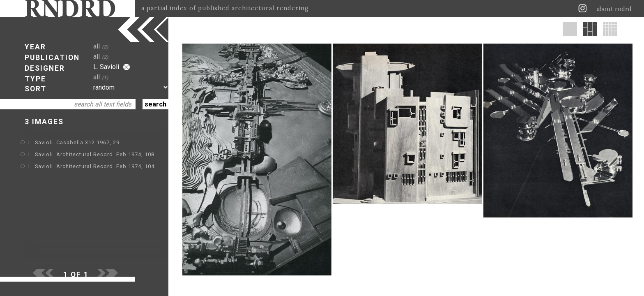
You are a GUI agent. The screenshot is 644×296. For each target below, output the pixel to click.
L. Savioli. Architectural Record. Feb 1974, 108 (91, 154)
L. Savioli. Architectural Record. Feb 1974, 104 (91, 166)
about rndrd (614, 9)
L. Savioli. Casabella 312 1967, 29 (74, 142)
